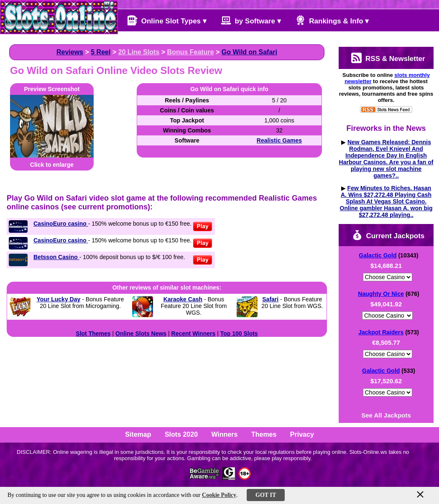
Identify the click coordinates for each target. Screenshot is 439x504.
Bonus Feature (191, 52)
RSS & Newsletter (388, 58)
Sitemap (138, 434)
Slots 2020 (181, 434)
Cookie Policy (219, 495)
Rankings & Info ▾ (332, 20)
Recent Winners (194, 333)
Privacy (302, 434)
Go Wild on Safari (249, 52)
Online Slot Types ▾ (167, 20)
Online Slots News (141, 333)
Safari (270, 299)
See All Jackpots (386, 415)
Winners (225, 434)
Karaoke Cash (183, 299)
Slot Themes (93, 333)
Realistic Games (279, 140)
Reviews (70, 52)
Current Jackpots (388, 235)
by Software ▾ (251, 20)
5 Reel (101, 52)
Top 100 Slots (239, 333)
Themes (264, 434)
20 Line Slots (139, 52)
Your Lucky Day (58, 299)
